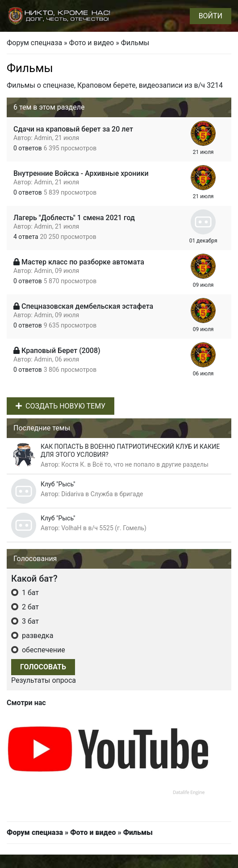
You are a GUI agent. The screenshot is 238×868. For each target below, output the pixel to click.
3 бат (29, 621)
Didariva (73, 494)
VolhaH (71, 528)
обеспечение (43, 650)
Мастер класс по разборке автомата (83, 262)
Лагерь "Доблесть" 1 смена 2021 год (74, 218)
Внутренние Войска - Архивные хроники (81, 173)
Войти (211, 16)
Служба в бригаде (117, 494)
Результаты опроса (44, 680)
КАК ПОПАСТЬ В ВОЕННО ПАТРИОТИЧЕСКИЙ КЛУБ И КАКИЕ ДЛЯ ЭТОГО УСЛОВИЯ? (130, 451)
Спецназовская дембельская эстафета (87, 306)
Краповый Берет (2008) (61, 351)
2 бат (29, 607)
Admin (43, 138)
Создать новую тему (61, 406)
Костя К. (73, 464)
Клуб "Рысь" (58, 484)
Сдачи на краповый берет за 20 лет (73, 129)
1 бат (29, 593)
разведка (37, 636)
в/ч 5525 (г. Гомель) (117, 528)
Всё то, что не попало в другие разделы (150, 464)
